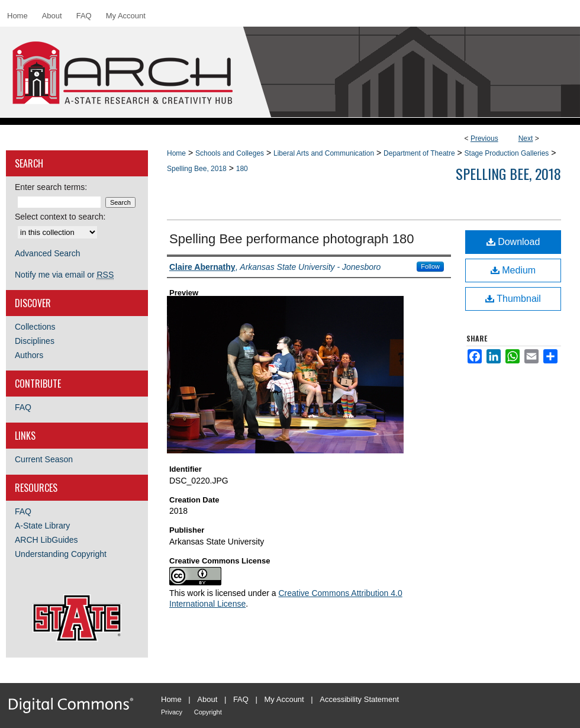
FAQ (23, 407)
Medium (513, 270)
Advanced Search (48, 253)
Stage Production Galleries (507, 153)
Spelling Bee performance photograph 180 (291, 239)
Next (526, 138)
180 (242, 169)
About (207, 699)
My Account (284, 699)
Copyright (208, 712)
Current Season (44, 459)
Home (176, 153)
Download (513, 242)
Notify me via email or (64, 275)
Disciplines (35, 341)
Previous (484, 138)
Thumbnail (513, 299)
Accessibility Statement (359, 699)
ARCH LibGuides (46, 540)
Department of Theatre (419, 153)
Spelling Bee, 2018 (197, 169)
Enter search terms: (51, 187)
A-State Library (42, 526)
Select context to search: (60, 217)
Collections (35, 327)
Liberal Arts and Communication (324, 153)
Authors (29, 355)
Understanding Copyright (61, 554)
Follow (430, 266)
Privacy (172, 712)
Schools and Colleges (230, 153)
